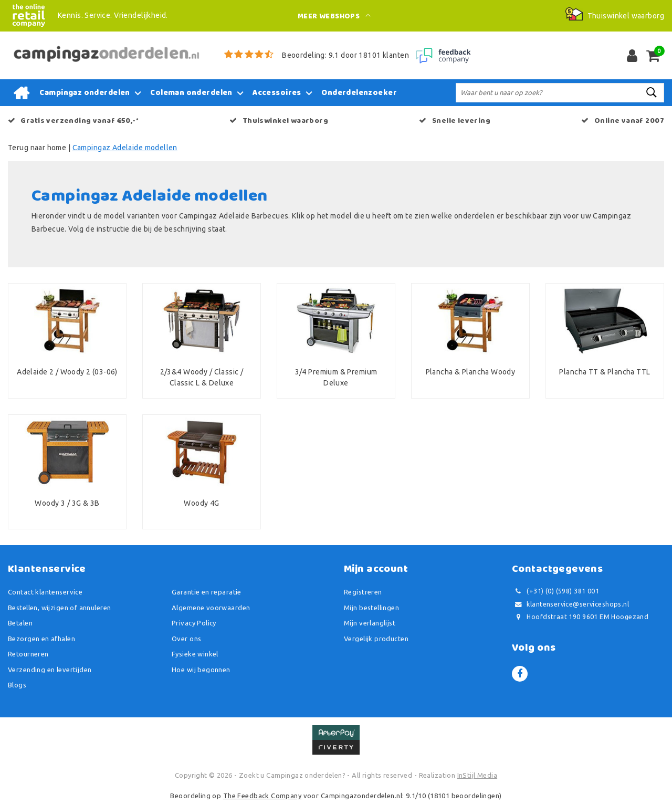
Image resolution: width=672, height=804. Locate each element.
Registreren (363, 592)
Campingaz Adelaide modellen (125, 148)
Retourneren (28, 654)
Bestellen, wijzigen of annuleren (59, 608)
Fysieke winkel (195, 654)
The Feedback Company (262, 796)
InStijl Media (477, 775)
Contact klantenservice (45, 592)
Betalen (20, 623)
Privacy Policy (194, 623)
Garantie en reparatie (207, 592)
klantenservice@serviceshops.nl (570, 604)
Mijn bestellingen (371, 608)
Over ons (186, 639)
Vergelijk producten (376, 639)
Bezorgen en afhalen (41, 639)
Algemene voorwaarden (211, 608)
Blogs (17, 685)
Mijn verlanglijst (370, 623)
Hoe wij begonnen (201, 670)
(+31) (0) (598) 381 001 (555, 591)
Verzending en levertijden (50, 670)
